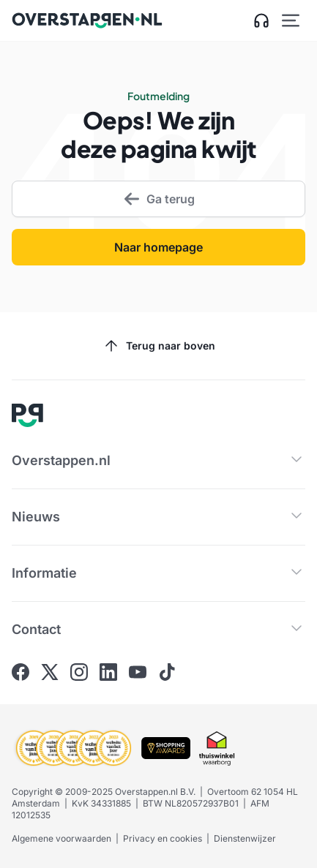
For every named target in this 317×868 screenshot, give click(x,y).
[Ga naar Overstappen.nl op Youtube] (138, 672)
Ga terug (159, 199)
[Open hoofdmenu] (291, 20)
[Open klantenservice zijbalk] (261, 20)
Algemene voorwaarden (61, 838)
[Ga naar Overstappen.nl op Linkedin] (108, 672)
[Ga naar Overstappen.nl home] (87, 20)
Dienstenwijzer (245, 838)
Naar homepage (158, 247)
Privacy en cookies (163, 838)
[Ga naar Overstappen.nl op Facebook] (20, 672)
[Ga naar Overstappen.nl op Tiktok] (167, 672)
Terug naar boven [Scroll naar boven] (159, 346)
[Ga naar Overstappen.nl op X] (50, 672)
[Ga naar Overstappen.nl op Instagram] (79, 672)
